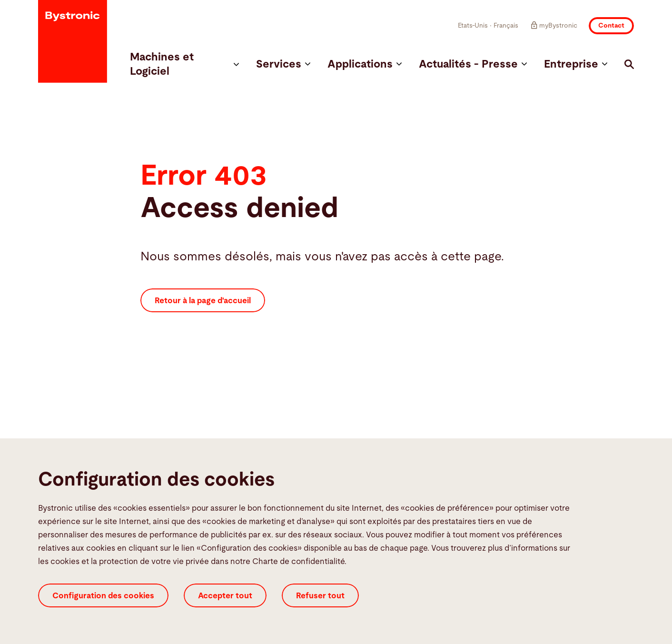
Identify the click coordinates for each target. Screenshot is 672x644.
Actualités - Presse (473, 64)
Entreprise (576, 64)
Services (283, 64)
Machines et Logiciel (184, 64)
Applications (365, 64)
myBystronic (553, 25)
